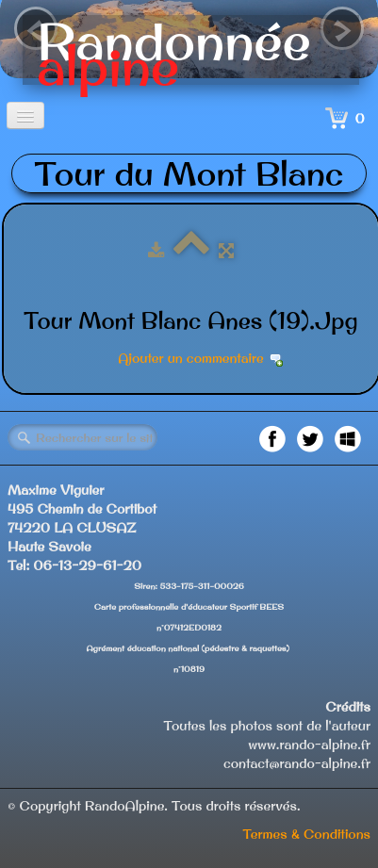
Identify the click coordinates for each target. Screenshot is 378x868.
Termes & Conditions (306, 834)
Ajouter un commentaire (190, 358)
